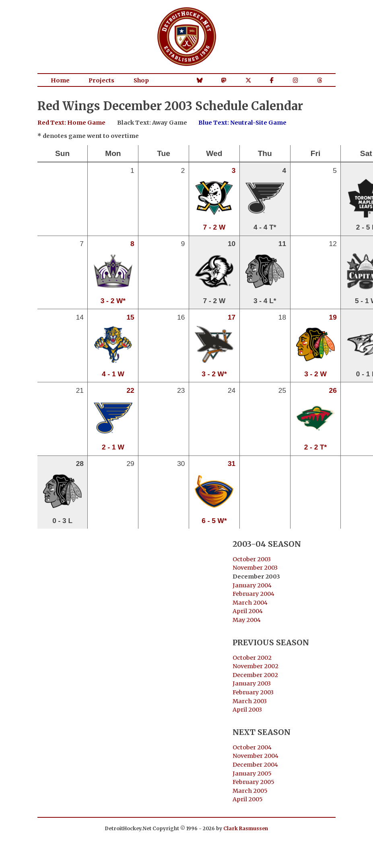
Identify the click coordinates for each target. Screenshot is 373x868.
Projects (101, 80)
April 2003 (247, 710)
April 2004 (248, 611)
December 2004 (255, 765)
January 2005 (252, 774)
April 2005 (248, 799)
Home (60, 80)
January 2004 (252, 585)
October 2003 (252, 559)
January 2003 (252, 683)
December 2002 (255, 675)
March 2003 (250, 701)
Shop (141, 80)
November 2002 (256, 666)
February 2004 (253, 594)
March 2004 (250, 603)
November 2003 (255, 568)
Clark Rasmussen (246, 828)
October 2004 (252, 747)
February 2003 (253, 692)
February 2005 (253, 782)
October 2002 (252, 658)
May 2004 (247, 620)
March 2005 (250, 791)
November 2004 (256, 756)
